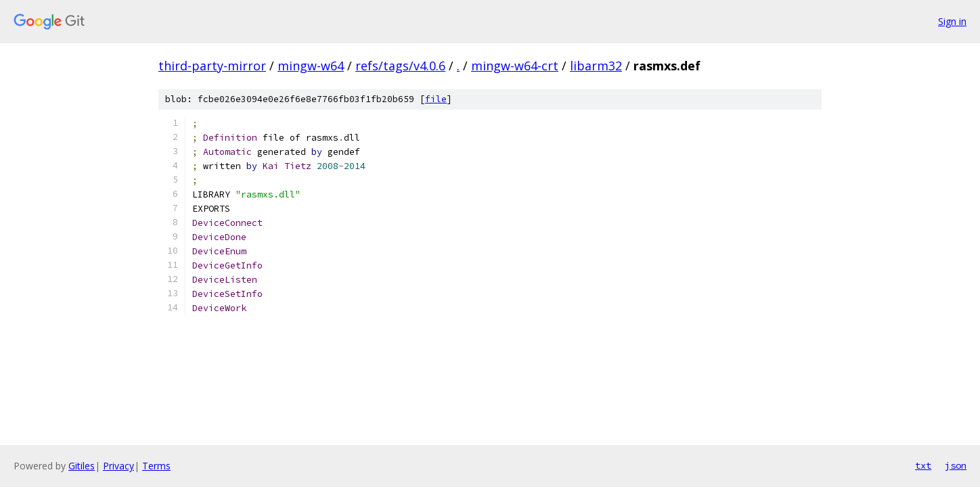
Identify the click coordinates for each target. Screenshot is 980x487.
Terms (156, 466)
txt (923, 465)
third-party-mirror (212, 66)
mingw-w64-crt (515, 66)
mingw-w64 (311, 66)
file (436, 99)
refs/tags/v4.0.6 (400, 66)
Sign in (952, 21)
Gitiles (82, 466)
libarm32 (596, 66)
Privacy (118, 466)
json (956, 465)
